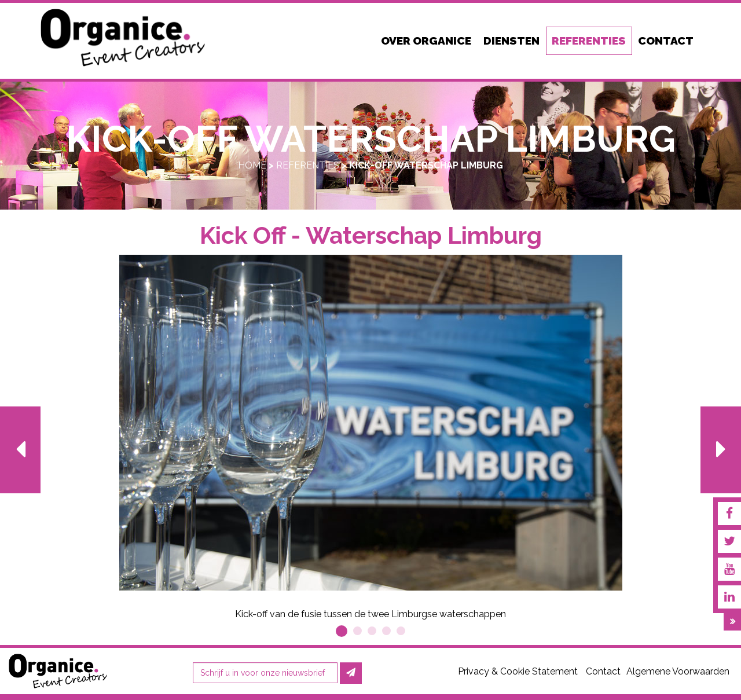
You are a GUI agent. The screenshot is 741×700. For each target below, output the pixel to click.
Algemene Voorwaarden (678, 671)
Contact (603, 671)
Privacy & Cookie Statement (518, 671)
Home (252, 165)
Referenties (308, 165)
